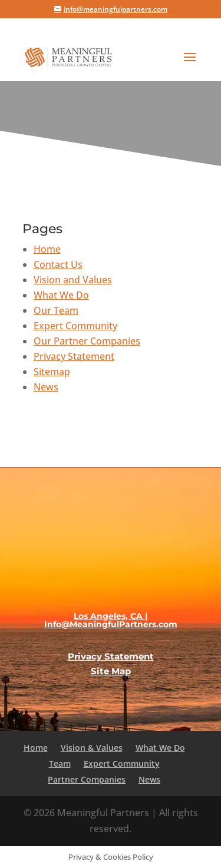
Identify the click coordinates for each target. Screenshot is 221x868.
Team (60, 763)
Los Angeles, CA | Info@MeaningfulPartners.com (111, 620)
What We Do (61, 295)
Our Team (56, 310)
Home (47, 249)
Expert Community (75, 326)
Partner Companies (87, 779)
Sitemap (52, 372)
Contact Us (58, 264)
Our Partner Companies (87, 341)
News (46, 387)
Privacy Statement (74, 356)
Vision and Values (73, 280)
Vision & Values (92, 748)
